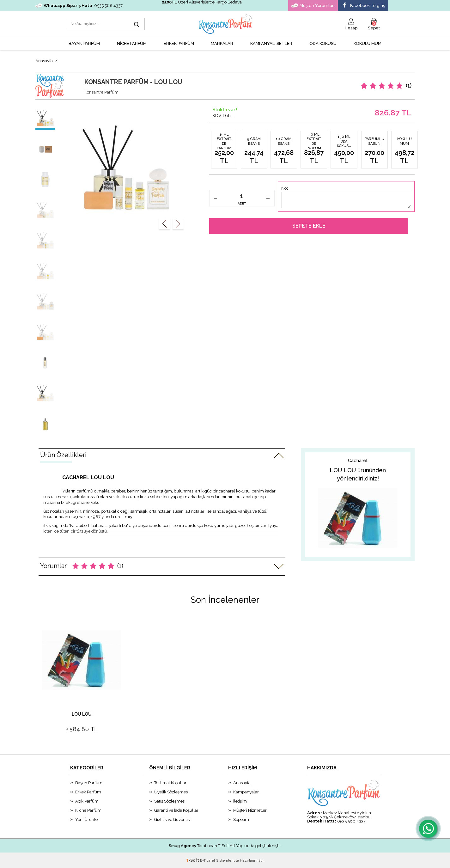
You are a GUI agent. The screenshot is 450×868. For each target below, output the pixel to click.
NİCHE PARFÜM (132, 43)
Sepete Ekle (309, 226)
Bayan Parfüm (89, 782)
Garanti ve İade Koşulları (177, 810)
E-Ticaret (208, 860)
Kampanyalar (246, 792)
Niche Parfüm (88, 810)
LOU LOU (82, 714)
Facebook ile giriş (363, 6)
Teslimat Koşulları (171, 782)
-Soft (193, 860)
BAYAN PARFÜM (84, 43)
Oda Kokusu (323, 43)
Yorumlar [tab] (82, 565)
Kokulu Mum (368, 43)
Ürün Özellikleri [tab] (63, 454)
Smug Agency (182, 845)
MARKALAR (222, 43)
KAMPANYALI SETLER (271, 43)
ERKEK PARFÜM (179, 43)
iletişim (240, 801)
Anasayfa (242, 782)
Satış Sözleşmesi (170, 801)
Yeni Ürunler (87, 819)
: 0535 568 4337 (79, 6)
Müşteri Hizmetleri (250, 810)
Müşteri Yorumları (313, 6)
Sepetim (241, 819)
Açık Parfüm (87, 801)
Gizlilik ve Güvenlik (172, 819)
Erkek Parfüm (88, 792)
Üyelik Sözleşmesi (171, 792)
